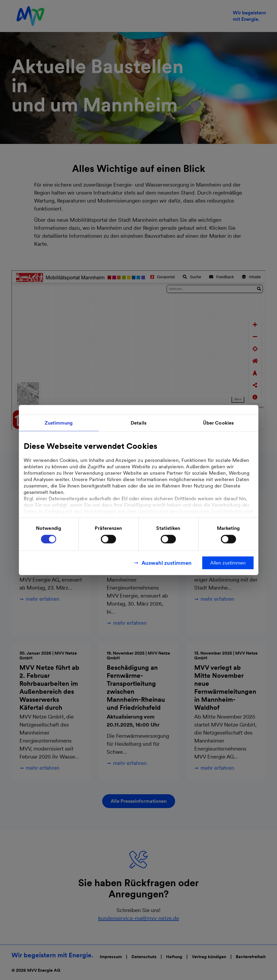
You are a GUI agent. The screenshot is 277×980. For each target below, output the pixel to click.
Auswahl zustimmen (167, 563)
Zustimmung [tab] (59, 423)
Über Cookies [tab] (218, 423)
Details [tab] (138, 423)
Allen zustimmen (228, 563)
